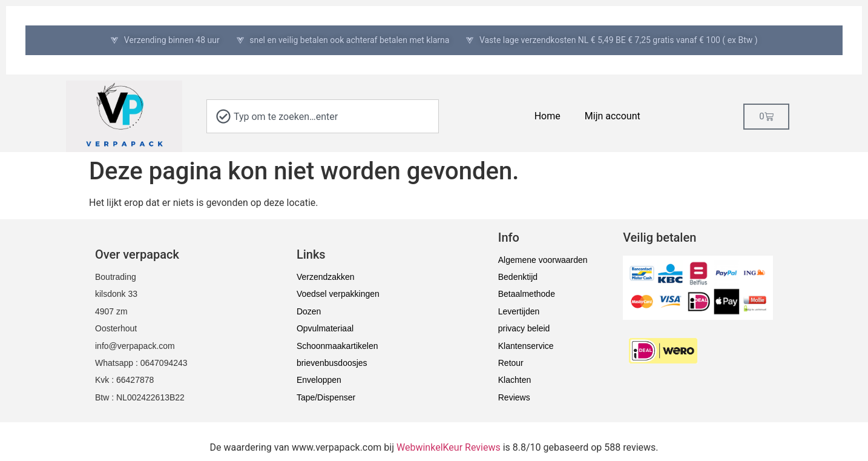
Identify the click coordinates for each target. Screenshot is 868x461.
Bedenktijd (518, 277)
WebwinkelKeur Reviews (449, 447)
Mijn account (613, 116)
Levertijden (519, 311)
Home (547, 116)
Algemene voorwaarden (543, 260)
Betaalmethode (527, 294)
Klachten (515, 380)
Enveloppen (319, 380)
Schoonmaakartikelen (337, 346)
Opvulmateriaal (325, 328)
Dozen (309, 311)
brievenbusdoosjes (332, 363)
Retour (511, 363)
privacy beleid (524, 328)
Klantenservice (526, 346)
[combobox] (323, 116)
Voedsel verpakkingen (338, 294)
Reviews (514, 397)
